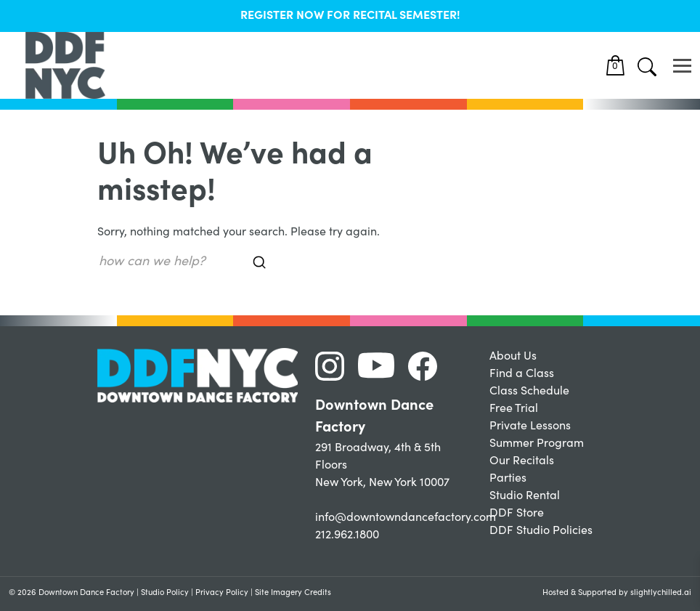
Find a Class (522, 374)
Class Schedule (529, 392)
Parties (508, 479)
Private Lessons (530, 426)
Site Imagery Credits (293, 593)
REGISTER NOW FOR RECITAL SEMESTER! (350, 16)
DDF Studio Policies (541, 531)
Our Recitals (522, 461)
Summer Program (537, 444)
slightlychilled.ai (661, 593)
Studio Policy (165, 593)
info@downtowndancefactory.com (406, 518)
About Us (513, 357)
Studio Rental (525, 496)
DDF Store (517, 514)
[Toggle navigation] (682, 65)
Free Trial (514, 409)
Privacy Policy (222, 593)
